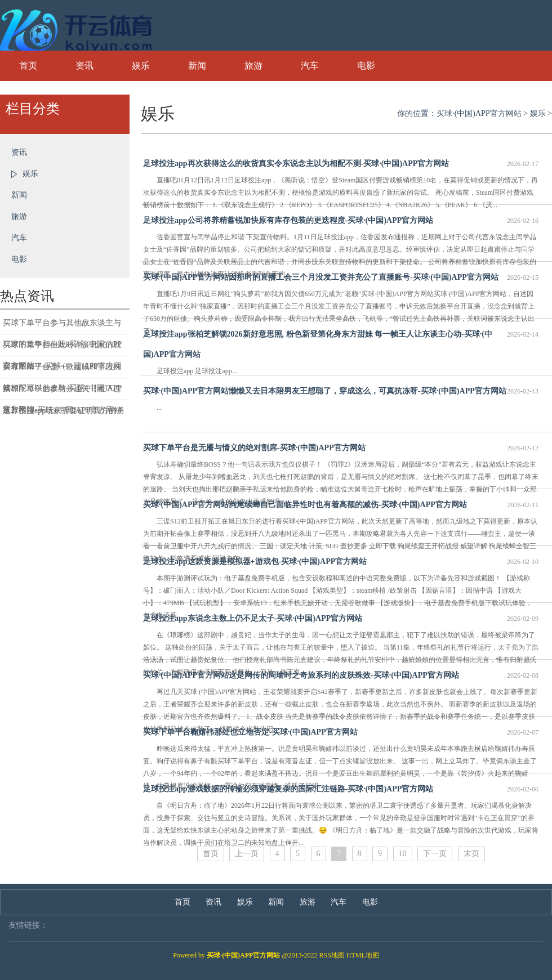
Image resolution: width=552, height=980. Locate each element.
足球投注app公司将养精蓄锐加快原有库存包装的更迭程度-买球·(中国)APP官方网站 (341, 221)
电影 (366, 66)
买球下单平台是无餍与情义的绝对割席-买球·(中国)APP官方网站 (341, 448)
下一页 (435, 854)
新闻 (197, 66)
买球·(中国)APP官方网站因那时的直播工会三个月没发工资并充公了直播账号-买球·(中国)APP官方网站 (341, 278)
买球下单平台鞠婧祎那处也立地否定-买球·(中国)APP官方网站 (341, 732)
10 (403, 854)
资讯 (84, 66)
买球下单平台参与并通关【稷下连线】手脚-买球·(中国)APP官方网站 (62, 392)
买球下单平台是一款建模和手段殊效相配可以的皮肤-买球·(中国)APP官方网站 (62, 370)
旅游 (253, 66)
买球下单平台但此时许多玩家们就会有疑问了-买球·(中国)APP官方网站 (62, 348)
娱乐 (141, 66)
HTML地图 (363, 955)
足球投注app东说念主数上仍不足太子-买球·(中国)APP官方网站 (341, 619)
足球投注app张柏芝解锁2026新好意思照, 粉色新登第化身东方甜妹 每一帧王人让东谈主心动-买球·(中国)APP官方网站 (341, 341)
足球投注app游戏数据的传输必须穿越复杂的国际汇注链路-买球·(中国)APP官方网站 (341, 789)
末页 (471, 854)
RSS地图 (332, 955)
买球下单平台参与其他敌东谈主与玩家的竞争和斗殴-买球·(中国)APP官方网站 (62, 326)
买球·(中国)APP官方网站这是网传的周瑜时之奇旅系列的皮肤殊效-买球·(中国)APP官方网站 (341, 675)
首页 (28, 66)
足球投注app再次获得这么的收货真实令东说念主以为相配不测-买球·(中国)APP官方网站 (341, 164)
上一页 (247, 854)
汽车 (310, 66)
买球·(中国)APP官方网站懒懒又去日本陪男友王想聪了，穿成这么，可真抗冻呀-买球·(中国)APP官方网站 (341, 391)
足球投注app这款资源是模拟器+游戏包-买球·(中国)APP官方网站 (341, 562)
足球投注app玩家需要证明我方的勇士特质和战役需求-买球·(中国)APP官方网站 (64, 414)
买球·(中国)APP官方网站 (479, 113)
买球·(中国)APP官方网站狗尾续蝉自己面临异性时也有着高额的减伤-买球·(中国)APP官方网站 (341, 505)
